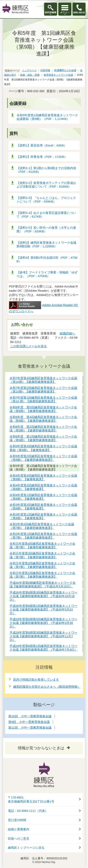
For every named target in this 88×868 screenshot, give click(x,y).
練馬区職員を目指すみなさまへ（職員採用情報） (47, 687)
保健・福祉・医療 (30, 75)
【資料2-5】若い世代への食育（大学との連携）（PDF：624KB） (46, 229)
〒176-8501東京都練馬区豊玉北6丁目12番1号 (31, 800)
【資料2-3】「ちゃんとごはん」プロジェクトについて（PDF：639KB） (46, 200)
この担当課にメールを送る (28, 346)
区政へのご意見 (19, 839)
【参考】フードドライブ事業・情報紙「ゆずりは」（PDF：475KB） (47, 274)
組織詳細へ (67, 333)
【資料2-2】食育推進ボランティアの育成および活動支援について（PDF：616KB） (46, 185)
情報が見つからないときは (41, 748)
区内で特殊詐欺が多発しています (36, 680)
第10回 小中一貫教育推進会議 (30, 716)
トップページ (29, 70)
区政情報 (45, 70)
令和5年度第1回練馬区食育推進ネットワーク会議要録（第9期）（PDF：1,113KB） (47, 117)
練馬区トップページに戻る (26, 848)
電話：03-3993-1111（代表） (28, 811)
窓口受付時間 (17, 820)
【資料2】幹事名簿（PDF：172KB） (42, 157)
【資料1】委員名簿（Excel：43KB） (42, 145)
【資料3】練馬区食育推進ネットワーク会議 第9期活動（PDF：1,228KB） (48, 244)
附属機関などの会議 (65, 70)
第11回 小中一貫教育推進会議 (30, 728)
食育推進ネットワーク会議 (58, 75)
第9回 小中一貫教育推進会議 (29, 722)
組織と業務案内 (19, 829)
